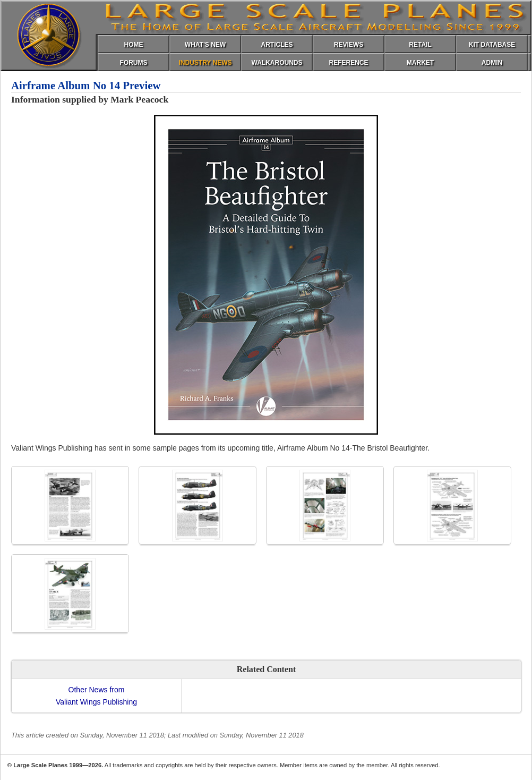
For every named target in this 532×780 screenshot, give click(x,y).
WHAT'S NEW (205, 45)
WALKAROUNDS (277, 63)
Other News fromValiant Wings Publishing (96, 696)
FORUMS (134, 63)
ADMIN (492, 63)
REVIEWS (349, 45)
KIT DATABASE (492, 45)
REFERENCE (348, 63)
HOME (134, 45)
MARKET (420, 63)
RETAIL (420, 45)
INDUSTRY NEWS (205, 63)
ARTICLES (277, 45)
